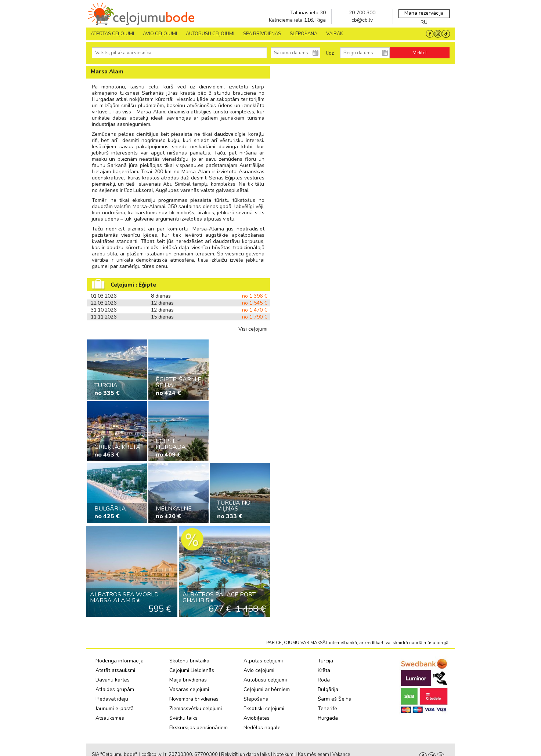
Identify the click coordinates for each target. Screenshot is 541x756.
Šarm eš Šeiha (335, 699)
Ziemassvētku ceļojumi (196, 708)
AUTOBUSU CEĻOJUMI (210, 34)
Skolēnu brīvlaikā (189, 661)
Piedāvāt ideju (112, 699)
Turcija (325, 661)
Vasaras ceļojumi (189, 689)
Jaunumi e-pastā (115, 708)
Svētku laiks (183, 718)
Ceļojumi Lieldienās (192, 670)
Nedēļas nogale (262, 728)
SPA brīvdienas (262, 34)
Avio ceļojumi (259, 670)
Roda (324, 680)
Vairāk (335, 34)
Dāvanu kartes (113, 680)
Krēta (324, 670)
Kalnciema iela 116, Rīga (297, 20)
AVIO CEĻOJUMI (160, 34)
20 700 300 (362, 13)
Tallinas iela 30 (308, 13)
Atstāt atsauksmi (115, 670)
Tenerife (327, 708)
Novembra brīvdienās (194, 699)
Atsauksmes (110, 718)
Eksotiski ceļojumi (264, 708)
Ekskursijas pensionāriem (199, 728)
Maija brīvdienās (188, 680)
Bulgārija (328, 689)
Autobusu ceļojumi (265, 680)
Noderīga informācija (120, 661)
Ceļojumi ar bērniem (267, 689)
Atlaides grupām (115, 689)
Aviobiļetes (257, 718)
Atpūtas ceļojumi (112, 34)
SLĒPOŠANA (304, 34)
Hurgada (328, 718)
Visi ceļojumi (253, 329)
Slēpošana (256, 699)
